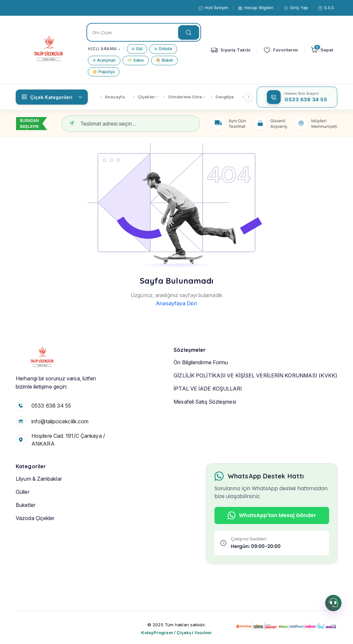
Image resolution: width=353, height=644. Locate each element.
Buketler (26, 529)
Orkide (163, 49)
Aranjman (104, 60)
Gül (137, 49)
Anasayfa (112, 97)
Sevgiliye (222, 97)
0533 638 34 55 (51, 410)
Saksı (136, 60)
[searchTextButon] (189, 32)
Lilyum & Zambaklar (39, 502)
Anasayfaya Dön (176, 303)
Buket (165, 60)
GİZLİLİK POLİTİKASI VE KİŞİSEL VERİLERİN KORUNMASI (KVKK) (255, 399)
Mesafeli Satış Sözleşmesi (205, 425)
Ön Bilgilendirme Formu (201, 386)
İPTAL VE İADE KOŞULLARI (208, 412)
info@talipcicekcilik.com (60, 425)
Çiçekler (144, 97)
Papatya (104, 72)
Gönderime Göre (183, 97)
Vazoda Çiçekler (35, 542)
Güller (23, 515)
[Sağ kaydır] (249, 97)
